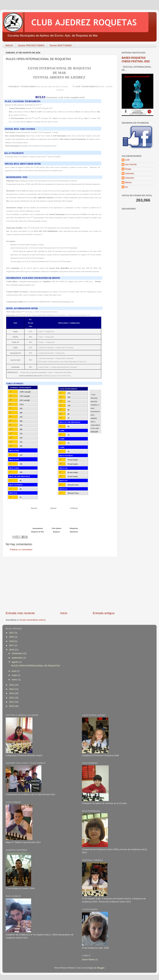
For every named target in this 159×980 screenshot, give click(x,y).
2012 (12, 698)
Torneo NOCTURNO (61, 45)
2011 (12, 702)
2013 (12, 693)
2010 (12, 706)
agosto (15, 662)
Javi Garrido (131, 164)
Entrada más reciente (20, 613)
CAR (127, 160)
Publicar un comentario (21, 550)
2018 (12, 641)
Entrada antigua (104, 613)
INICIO (9, 45)
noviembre (17, 653)
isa (126, 187)
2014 (12, 689)
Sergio (128, 169)
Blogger (101, 968)
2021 (12, 633)
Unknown (129, 173)
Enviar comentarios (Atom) (33, 620)
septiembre (17, 658)
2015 (12, 685)
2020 (12, 637)
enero (15, 680)
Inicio (64, 613)
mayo (15, 675)
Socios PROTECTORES (31, 45)
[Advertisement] (60, 584)
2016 (12, 650)
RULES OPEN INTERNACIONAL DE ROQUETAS (36, 666)
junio (14, 671)
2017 (12, 645)
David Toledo (88, 960)
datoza (128, 182)
